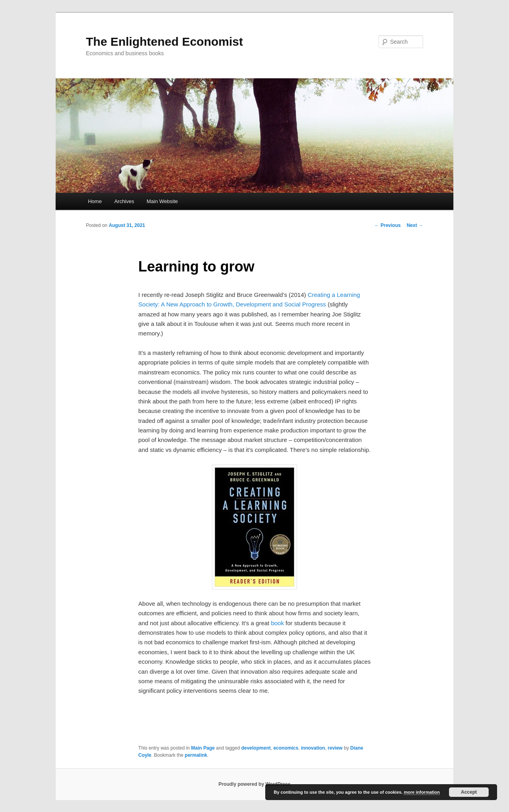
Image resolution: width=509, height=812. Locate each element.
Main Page (203, 748)
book (277, 623)
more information (422, 792)
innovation (313, 748)
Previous (388, 225)
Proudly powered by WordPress (254, 784)
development (256, 748)
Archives (124, 201)
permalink (196, 755)
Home (95, 201)
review (335, 748)
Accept (469, 792)
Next (415, 225)
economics (286, 748)
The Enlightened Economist (164, 42)
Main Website (162, 201)
